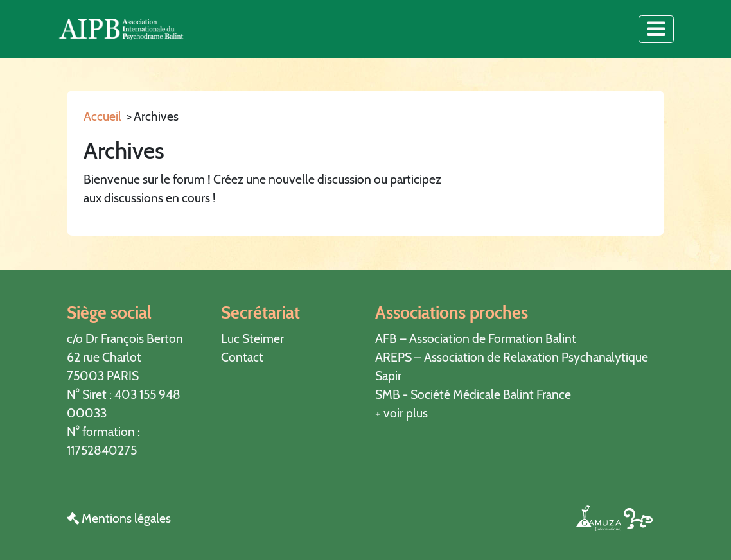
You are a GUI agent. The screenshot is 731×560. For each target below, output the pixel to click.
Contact (242, 357)
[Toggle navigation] (656, 29)
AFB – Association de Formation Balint (476, 338)
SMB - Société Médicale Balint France (473, 394)
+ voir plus (401, 413)
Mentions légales (119, 518)
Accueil (102, 116)
